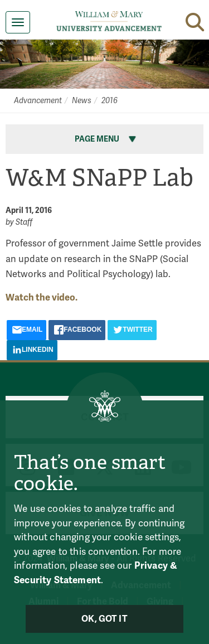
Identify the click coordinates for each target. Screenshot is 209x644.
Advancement (38, 101)
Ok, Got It (104, 619)
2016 (110, 101)
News (82, 101)
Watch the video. (42, 297)
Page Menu (106, 139)
